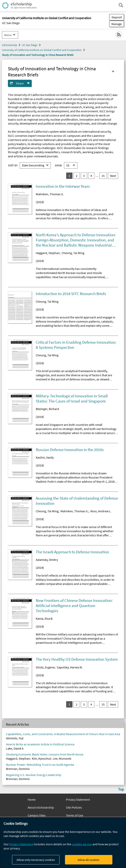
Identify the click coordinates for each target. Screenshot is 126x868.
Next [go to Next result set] (113, 176)
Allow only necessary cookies (36, 860)
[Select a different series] (113, 72)
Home (32, 799)
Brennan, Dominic (18, 769)
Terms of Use (75, 815)
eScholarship (10, 45)
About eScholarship (41, 807)
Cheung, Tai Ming (73, 253)
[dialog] (63, 843)
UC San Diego (11, 23)
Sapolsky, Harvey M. (70, 667)
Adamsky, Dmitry (47, 560)
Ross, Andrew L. (101, 511)
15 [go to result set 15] (103, 176)
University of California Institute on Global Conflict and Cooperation (42, 50)
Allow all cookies (89, 860)
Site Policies (74, 807)
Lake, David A (15, 748)
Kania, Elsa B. (44, 618)
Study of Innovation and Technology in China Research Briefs (38, 55)
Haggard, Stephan (48, 253)
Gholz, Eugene (45, 667)
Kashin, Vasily (45, 457)
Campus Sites (37, 815)
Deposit (117, 17)
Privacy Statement (78, 799)
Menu (8, 35)
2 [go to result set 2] (77, 176)
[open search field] (121, 5)
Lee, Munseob (62, 758)
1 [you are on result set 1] (69, 176)
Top (121, 789)
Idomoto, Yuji (15, 738)
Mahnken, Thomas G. (50, 194)
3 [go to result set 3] (84, 176)
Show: (58, 165)
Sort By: (13, 165)
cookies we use (82, 844)
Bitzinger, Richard (47, 409)
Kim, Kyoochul (41, 758)
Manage (116, 24)
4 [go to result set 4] (91, 176)
